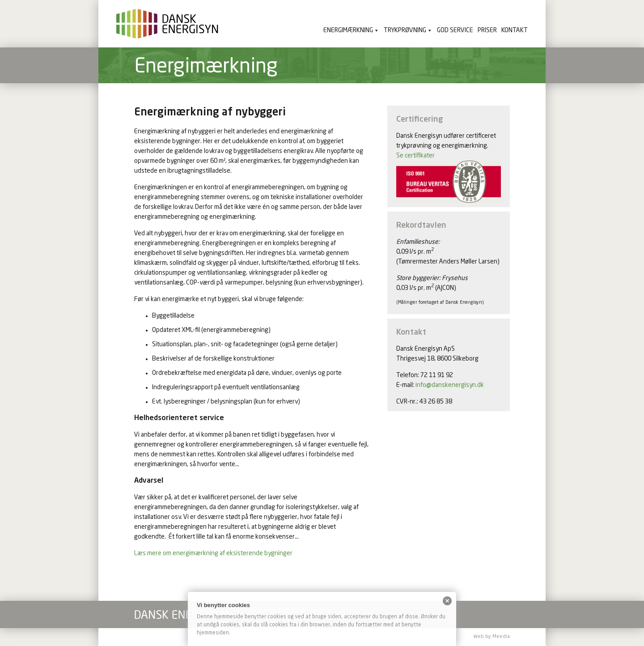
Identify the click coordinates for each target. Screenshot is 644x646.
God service (455, 30)
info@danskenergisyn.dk (450, 385)
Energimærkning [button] (348, 30)
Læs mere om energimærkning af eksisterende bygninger (213, 553)
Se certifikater (415, 156)
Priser (487, 30)
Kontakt (515, 30)
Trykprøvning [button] (405, 30)
